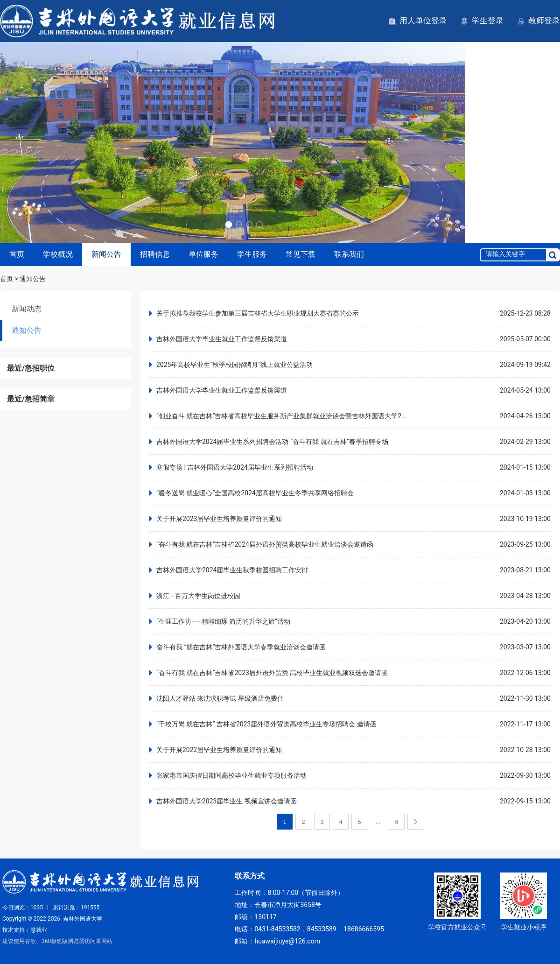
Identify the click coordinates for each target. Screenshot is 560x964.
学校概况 (58, 254)
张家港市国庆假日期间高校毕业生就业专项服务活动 (231, 775)
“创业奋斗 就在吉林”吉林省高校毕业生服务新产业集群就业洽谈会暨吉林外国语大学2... (281, 416)
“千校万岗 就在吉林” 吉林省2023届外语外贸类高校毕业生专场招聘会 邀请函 (266, 724)
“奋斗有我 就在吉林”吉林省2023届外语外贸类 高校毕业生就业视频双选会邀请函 (272, 673)
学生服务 (252, 254)
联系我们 (349, 254)
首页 (17, 254)
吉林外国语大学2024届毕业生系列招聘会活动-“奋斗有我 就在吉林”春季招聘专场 (272, 442)
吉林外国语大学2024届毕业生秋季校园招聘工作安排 (232, 570)
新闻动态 (27, 309)
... (378, 822)
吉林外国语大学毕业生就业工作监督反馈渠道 (222, 339)
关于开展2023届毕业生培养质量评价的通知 (219, 519)
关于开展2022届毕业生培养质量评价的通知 (219, 750)
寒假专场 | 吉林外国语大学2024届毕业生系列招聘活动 (235, 467)
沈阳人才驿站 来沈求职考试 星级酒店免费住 (220, 698)
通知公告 (27, 330)
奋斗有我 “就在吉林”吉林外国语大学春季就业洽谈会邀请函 (241, 647)
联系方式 (250, 876)
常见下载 (301, 254)
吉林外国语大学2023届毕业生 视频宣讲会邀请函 (227, 801)
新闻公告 (106, 254)
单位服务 (203, 254)
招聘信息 (155, 254)
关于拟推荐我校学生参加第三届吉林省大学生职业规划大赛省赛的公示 (258, 313)
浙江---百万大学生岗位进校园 (198, 596)
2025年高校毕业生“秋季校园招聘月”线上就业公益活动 (234, 365)
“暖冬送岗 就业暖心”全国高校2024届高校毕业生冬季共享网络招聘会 (255, 493)
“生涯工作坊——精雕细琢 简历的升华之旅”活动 (223, 621)
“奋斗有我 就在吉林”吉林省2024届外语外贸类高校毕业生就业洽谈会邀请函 (265, 544)
